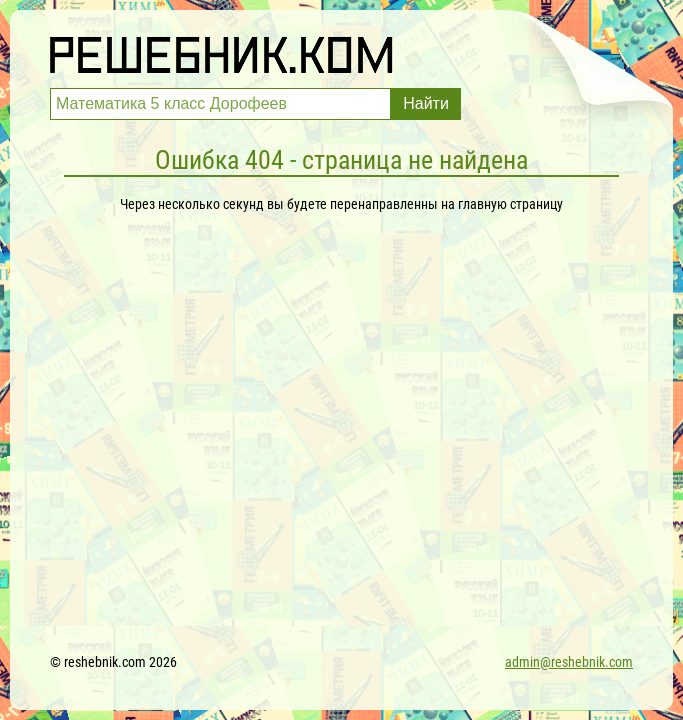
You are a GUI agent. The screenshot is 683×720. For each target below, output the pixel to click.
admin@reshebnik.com (569, 662)
